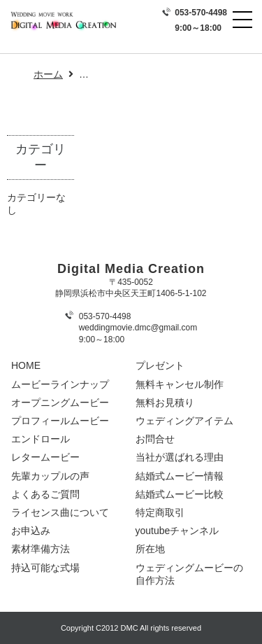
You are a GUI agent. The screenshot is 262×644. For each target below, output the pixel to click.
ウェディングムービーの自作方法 (189, 574)
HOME (26, 365)
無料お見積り (165, 402)
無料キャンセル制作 (180, 384)
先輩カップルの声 (50, 476)
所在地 (150, 549)
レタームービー (45, 457)
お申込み (31, 531)
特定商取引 (160, 512)
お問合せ (155, 439)
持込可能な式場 (45, 568)
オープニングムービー (60, 402)
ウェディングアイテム (184, 421)
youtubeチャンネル (177, 531)
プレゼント (160, 365)
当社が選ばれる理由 (180, 457)
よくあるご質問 (45, 494)
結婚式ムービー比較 (180, 494)
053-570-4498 (201, 13)
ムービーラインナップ (60, 384)
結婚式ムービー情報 (180, 476)
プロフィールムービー (60, 421)
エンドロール (41, 439)
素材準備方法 (41, 549)
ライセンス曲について (60, 512)
